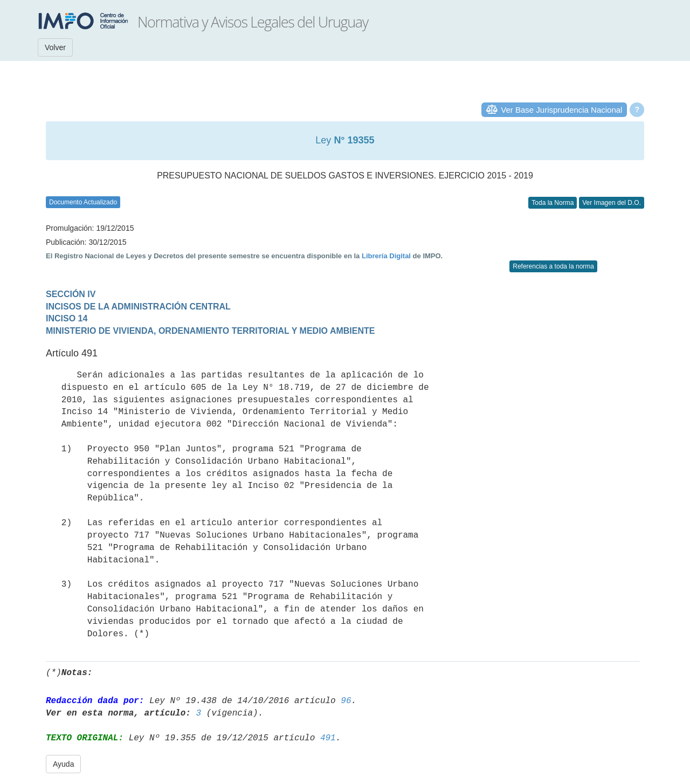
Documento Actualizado (83, 202)
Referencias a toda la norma (553, 266)
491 (328, 738)
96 (346, 701)
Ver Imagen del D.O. (612, 203)
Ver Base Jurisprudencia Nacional (561, 110)
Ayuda (63, 764)
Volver (55, 47)
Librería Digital (386, 256)
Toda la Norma (553, 203)
